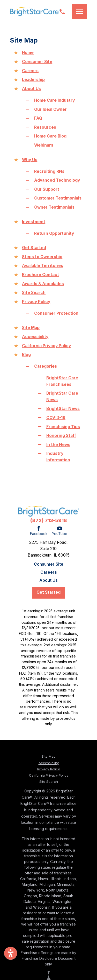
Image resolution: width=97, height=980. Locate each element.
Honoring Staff (61, 436)
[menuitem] (48, 564)
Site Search (34, 293)
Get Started (34, 248)
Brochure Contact (40, 275)
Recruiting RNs (49, 171)
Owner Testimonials (54, 207)
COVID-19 (56, 418)
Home (28, 53)
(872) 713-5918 (49, 521)
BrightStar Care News (62, 396)
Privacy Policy (36, 302)
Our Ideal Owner (50, 109)
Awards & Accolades (43, 284)
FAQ (38, 118)
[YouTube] (60, 531)
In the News (58, 445)
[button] (80, 12)
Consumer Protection (56, 313)
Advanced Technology (57, 180)
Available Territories (43, 266)
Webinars (44, 145)
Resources (45, 127)
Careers (30, 71)
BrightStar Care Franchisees (62, 381)
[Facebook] (39, 531)
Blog (26, 355)
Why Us (30, 160)
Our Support (47, 189)
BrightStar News (63, 409)
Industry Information (58, 457)
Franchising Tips (63, 427)
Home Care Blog (50, 136)
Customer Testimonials (58, 198)
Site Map (31, 328)
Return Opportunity (54, 233)
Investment (34, 222)
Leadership (33, 80)
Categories (46, 366)
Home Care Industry (54, 100)
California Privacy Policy (46, 346)
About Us (31, 89)
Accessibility (35, 337)
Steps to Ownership (42, 257)
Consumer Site (37, 62)
